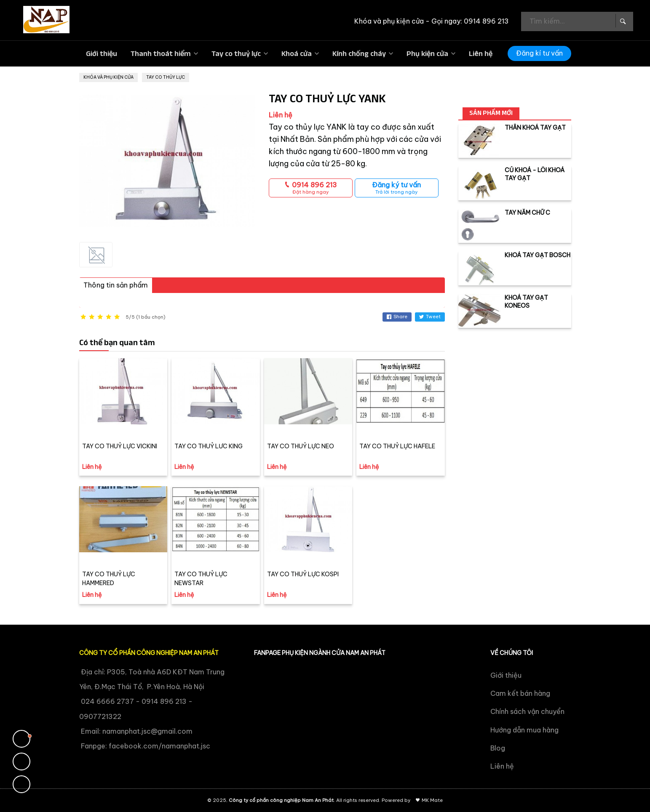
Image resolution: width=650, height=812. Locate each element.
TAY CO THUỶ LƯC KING (209, 446)
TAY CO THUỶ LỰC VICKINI (120, 446)
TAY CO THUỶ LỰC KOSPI (303, 574)
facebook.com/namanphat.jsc (159, 746)
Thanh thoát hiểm (161, 53)
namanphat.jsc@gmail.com (147, 731)
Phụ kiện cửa (427, 53)
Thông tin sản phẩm (116, 285)
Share (397, 317)
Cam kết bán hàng (520, 693)
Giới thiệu (102, 53)
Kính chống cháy (359, 53)
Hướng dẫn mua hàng (524, 730)
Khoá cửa (297, 53)
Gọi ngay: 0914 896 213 (470, 21)
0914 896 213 (311, 188)
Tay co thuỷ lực (236, 53)
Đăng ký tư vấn (397, 188)
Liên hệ (481, 53)
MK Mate (432, 800)
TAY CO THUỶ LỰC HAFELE (397, 446)
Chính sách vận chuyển (527, 711)
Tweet (430, 317)
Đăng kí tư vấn (539, 53)
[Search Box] (622, 21)
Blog (498, 748)
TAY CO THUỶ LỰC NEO (301, 446)
